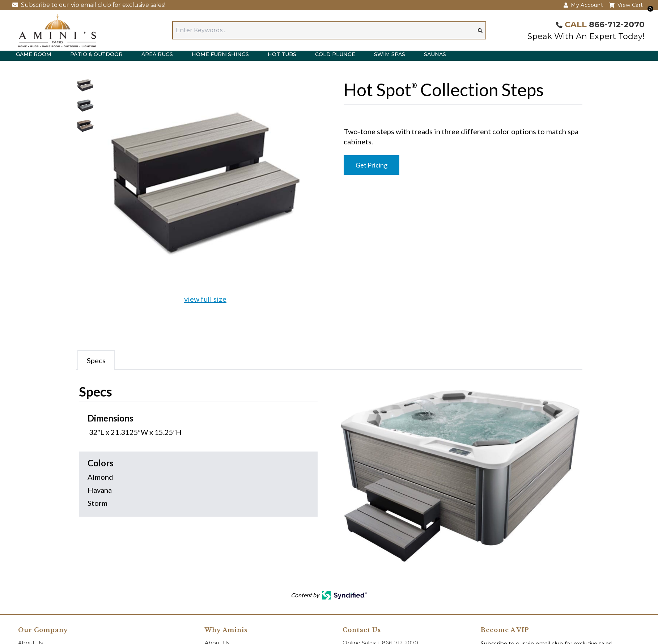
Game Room (34, 54)
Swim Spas (390, 54)
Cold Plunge (335, 54)
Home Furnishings (220, 54)
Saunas (435, 54)
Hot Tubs (282, 54)
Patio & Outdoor (96, 54)
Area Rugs (157, 54)
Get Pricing (372, 165)
